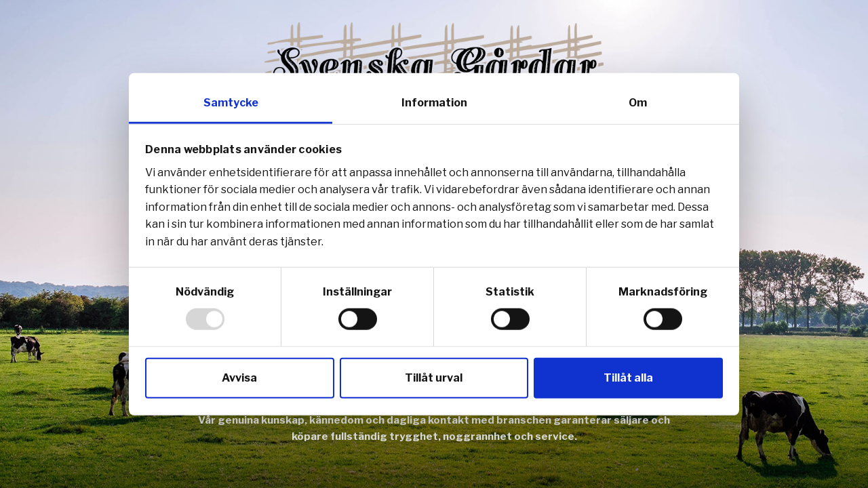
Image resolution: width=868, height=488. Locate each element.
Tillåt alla (628, 377)
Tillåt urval (434, 377)
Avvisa (239, 377)
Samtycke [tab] (231, 103)
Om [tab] (638, 103)
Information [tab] (434, 103)
